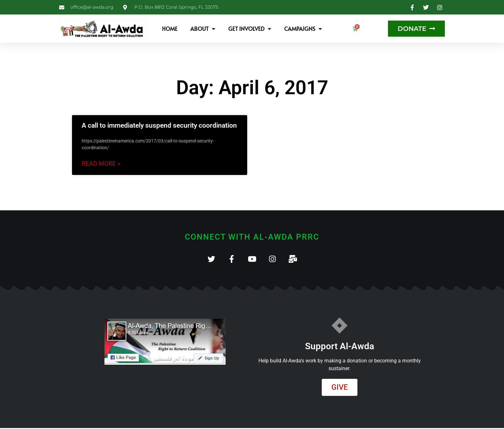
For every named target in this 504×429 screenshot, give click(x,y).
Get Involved (250, 29)
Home (170, 29)
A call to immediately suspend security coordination (159, 125)
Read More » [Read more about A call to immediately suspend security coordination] (101, 164)
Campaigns (303, 29)
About (203, 29)
